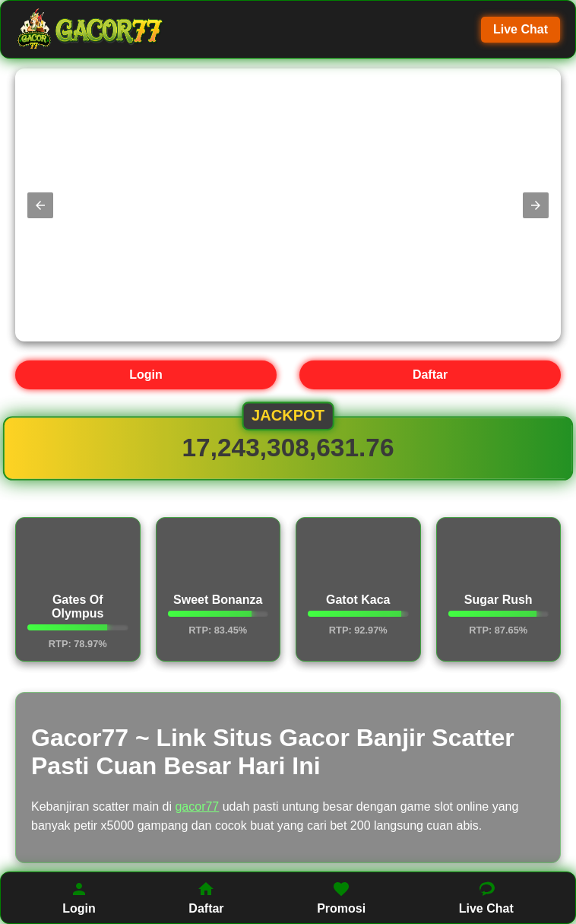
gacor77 (197, 807)
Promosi (341, 897)
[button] (40, 205)
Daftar (430, 375)
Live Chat (521, 29)
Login (146, 375)
